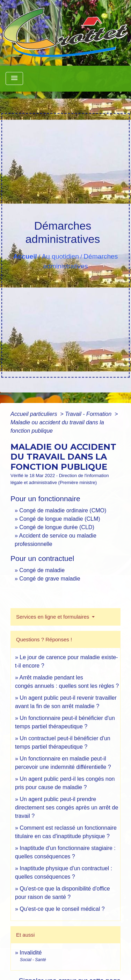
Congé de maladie (42, 570)
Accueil (25, 256)
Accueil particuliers (35, 414)
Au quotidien (60, 256)
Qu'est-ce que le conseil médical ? (62, 909)
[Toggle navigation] (14, 78)
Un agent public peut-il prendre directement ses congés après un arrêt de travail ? (67, 808)
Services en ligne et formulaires (53, 617)
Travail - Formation (89, 414)
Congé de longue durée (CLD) (57, 527)
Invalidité (31, 953)
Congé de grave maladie (50, 579)
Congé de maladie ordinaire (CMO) (63, 510)
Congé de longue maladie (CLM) (60, 519)
